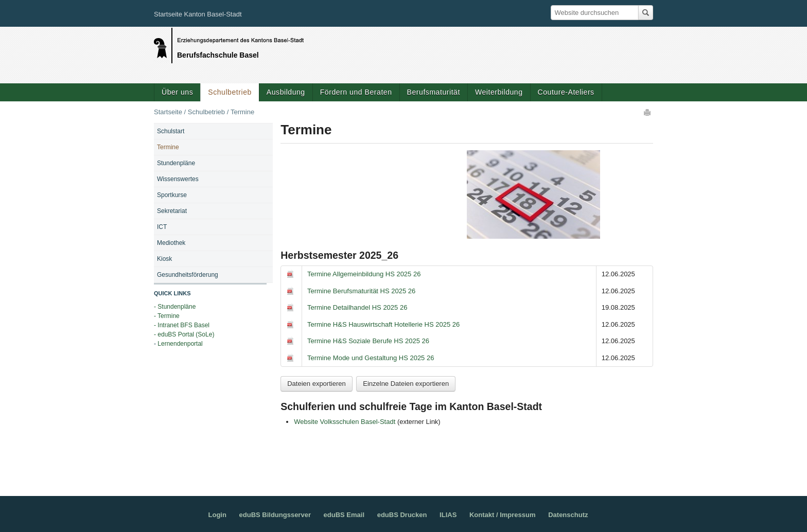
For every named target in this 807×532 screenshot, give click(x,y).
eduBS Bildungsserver (275, 515)
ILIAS (448, 515)
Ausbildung (286, 92)
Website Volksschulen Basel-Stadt (345, 422)
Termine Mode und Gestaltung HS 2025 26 (371, 358)
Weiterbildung (499, 92)
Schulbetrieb (230, 92)
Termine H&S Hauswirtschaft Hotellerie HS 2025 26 (383, 324)
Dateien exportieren (316, 384)
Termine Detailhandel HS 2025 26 (357, 307)
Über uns (177, 92)
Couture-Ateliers (566, 92)
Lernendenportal (180, 344)
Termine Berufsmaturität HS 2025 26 (361, 291)
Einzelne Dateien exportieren (406, 384)
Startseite (168, 112)
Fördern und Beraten (356, 92)
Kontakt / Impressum (503, 515)
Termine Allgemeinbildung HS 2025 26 (364, 274)
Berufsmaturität (434, 92)
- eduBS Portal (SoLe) (184, 334)
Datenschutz (568, 515)
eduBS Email (344, 515)
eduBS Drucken (402, 515)
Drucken (648, 112)
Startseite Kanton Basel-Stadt (198, 14)
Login (217, 515)
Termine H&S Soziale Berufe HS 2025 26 (368, 341)
